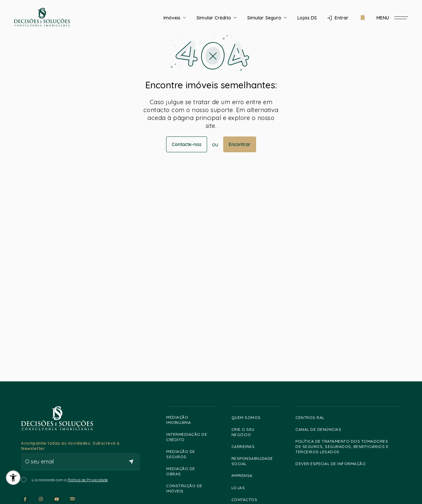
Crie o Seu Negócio (255, 432)
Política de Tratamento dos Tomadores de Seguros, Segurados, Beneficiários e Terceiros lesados (347, 446)
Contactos (247, 500)
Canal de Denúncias (321, 430)
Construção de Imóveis (191, 488)
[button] (13, 478)
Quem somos (249, 417)
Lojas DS (307, 18)
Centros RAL (313, 417)
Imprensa (245, 476)
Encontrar (240, 144)
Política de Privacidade (88, 480)
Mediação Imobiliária (191, 420)
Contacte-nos (187, 144)
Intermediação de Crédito (191, 437)
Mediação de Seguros (191, 454)
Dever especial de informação (333, 464)
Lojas (241, 488)
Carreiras (246, 447)
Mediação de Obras (191, 471)
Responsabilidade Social (255, 461)
